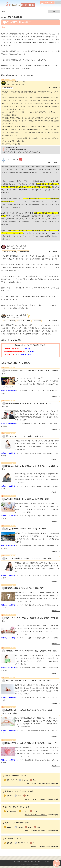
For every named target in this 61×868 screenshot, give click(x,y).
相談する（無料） (48, 3)
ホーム (13, 862)
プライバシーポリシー (37, 862)
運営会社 (20, 862)
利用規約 (26, 862)
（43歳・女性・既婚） (17, 246)
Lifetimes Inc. (29, 864)
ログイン (58, 3)
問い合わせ (48, 862)
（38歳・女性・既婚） (17, 315)
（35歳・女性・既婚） (17, 82)
